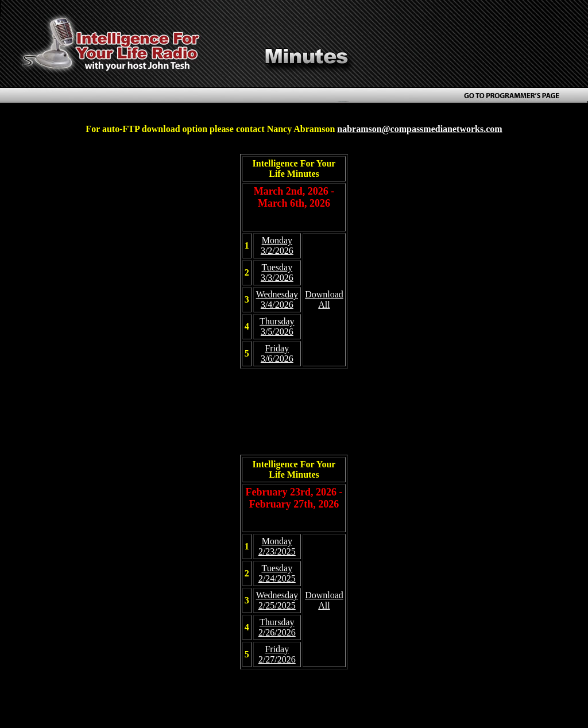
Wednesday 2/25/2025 (277, 600)
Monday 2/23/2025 (277, 546)
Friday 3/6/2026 (277, 353)
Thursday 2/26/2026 (277, 627)
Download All (324, 299)
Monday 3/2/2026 (277, 245)
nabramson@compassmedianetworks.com (419, 129)
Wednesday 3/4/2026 (277, 299)
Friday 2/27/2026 (277, 654)
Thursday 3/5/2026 (277, 326)
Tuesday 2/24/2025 (277, 573)
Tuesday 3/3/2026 (277, 272)
